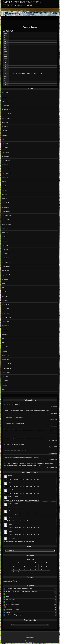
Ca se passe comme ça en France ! (14, 423)
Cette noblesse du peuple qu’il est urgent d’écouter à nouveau (21, 457)
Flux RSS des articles (29, 639)
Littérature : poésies (11, 602)
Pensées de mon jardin (12, 610)
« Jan (28, 573)
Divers (7, 597)
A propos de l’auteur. (13, 507)
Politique (9, 607)
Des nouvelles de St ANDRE (14, 594)
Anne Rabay (12, 538)
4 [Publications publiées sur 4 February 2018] (47, 564)
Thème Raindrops (30, 642)
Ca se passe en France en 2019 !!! (13, 417)
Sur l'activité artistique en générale (15, 615)
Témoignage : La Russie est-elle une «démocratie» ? (22, 542)
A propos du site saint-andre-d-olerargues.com (19, 589)
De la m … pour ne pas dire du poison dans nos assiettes (22, 591)
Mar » (32, 573)
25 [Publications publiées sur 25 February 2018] (47, 570)
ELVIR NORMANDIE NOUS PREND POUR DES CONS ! (23, 479)
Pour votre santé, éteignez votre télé (14, 444)
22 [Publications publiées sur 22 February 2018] (30, 570)
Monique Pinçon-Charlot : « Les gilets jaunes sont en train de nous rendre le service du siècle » (30, 431)
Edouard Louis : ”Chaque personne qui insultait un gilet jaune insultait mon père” (26, 411)
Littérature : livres (11, 599)
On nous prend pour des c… (14, 605)
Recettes (8, 612)
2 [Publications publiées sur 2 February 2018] (36, 564)
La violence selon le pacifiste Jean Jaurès (15, 451)
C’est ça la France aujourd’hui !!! (13, 404)
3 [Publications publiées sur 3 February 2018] (41, 564)
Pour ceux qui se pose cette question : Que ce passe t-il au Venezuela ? (24, 438)
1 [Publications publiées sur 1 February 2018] (30, 564)
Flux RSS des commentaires (29, 641)
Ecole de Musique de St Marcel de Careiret (19, 521)
